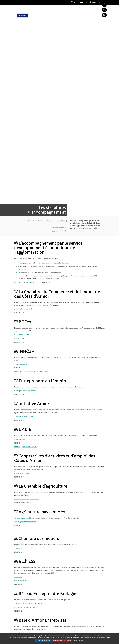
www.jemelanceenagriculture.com (27, 329)
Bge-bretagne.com (22, 164)
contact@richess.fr (21, 410)
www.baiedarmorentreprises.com (27, 463)
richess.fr (19, 407)
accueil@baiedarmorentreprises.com (27, 466)
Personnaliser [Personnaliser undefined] (79, 640)
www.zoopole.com (22, 194)
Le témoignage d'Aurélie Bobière (26, 277)
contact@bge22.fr (21, 168)
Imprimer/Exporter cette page (54, 61)
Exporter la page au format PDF (57, 61)
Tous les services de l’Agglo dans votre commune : (28, 626)
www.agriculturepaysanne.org (26, 351)
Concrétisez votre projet (60, 50)
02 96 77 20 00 (86, 616)
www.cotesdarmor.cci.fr (24, 139)
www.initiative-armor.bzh (24, 246)
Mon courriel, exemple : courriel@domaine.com (36, 590)
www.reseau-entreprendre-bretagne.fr (29, 433)
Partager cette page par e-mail (61, 61)
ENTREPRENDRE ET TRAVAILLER (43, 50)
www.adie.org (20, 269)
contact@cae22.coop (22, 303)
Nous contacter (87, 630)
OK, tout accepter (43, 640)
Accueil (30, 50)
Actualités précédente (17, 566)
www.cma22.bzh (21, 378)
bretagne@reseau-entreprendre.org (27, 437)
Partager (79, 535)
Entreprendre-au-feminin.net (26, 220)
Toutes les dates (58, 544)
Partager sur (65, 61)
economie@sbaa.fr (33, 112)
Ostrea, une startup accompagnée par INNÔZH (31, 201)
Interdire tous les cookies (62, 640)
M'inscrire (60, 590)
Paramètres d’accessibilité (104, 15)
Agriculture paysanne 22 (23, 348)
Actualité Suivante (102, 566)
